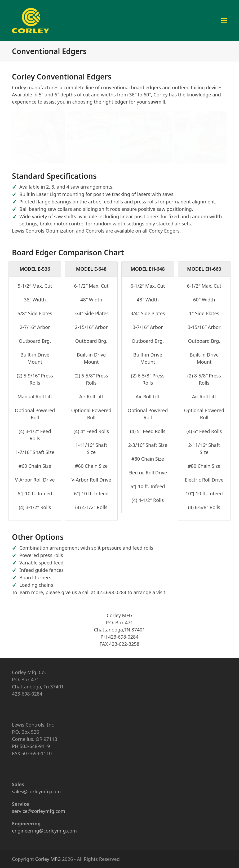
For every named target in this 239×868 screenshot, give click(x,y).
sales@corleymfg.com (36, 791)
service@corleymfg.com (39, 811)
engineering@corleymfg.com (44, 831)
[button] (224, 21)
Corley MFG (48, 859)
